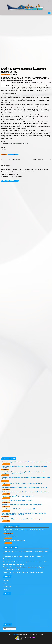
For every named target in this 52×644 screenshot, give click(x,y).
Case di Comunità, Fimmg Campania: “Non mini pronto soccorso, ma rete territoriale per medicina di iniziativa (24, 514)
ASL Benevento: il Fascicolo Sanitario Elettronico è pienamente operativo (24, 487)
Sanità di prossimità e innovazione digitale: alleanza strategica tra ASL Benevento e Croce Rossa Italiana (24, 472)
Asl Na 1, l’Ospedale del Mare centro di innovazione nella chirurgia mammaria (26, 492)
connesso (8, 177)
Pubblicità (6, 589)
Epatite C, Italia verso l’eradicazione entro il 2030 (17, 500)
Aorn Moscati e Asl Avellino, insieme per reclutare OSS (19, 509)
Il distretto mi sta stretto (38, 160)
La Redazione (14, 75)
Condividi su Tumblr (6, 143)
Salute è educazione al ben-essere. (15, 541)
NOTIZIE (16, 154)
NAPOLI (10, 154)
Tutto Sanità (15, 634)
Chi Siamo (6, 581)
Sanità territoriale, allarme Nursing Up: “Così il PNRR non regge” (22, 519)
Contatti (6, 583)
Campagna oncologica (11, 536)
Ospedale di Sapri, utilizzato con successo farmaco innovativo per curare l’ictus (27, 462)
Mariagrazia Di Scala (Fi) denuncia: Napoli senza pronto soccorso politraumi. (24, 530)
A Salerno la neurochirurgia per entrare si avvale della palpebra (22, 505)
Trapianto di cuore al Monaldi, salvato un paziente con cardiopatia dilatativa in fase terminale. (26, 478)
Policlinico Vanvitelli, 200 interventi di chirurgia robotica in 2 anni (22, 483)
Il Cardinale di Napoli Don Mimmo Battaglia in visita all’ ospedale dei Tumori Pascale (25, 467)
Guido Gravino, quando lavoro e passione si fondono (18, 496)
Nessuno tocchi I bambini (14, 160)
